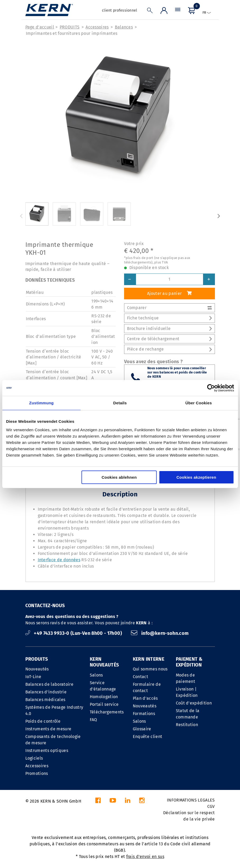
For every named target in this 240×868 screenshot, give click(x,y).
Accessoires (97, 27)
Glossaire (142, 729)
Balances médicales (45, 700)
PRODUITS (70, 27)
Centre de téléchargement (170, 339)
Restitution (187, 725)
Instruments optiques (47, 750)
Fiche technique (170, 318)
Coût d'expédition (194, 703)
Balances (124, 27)
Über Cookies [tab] (199, 403)
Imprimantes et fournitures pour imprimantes (72, 33)
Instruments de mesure (48, 729)
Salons (96, 675)
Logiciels (34, 758)
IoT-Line (33, 677)
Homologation (104, 697)
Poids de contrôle (43, 721)
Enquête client (147, 737)
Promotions (37, 773)
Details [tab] (120, 403)
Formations (144, 714)
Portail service (104, 704)
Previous (21, 216)
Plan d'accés (145, 698)
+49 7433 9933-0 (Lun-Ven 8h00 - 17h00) (74, 633)
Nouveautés (37, 669)
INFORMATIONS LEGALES (191, 800)
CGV (211, 806)
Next (219, 216)
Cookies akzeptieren (196, 477)
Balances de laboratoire (49, 684)
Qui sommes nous (150, 669)
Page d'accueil (40, 27)
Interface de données (59, 560)
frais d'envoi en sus (145, 857)
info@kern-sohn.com (160, 633)
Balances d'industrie (46, 692)
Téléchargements (107, 712)
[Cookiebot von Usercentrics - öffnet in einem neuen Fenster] (211, 388)
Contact (140, 677)
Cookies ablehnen (119, 477)
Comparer (170, 308)
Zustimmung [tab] (41, 403)
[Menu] (178, 12)
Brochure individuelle (170, 329)
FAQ (93, 720)
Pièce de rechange (170, 349)
